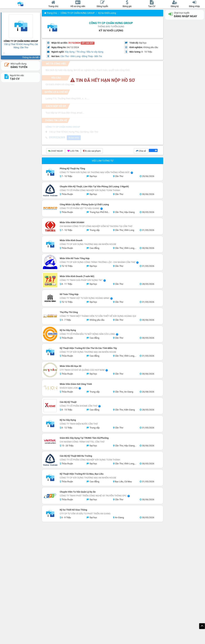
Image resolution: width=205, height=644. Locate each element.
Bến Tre (98, 56)
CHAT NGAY (55, 151)
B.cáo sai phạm (92, 151)
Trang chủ (51, 13)
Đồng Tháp (87, 56)
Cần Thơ (65, 56)
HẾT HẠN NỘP (88, 43)
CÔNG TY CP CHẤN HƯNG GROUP (78, 13)
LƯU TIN (73, 151)
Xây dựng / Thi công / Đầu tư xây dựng (84, 52)
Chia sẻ (141, 151)
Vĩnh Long (75, 56)
